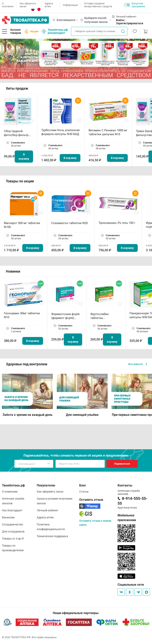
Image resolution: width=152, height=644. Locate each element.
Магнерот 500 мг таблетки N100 (22, 225)
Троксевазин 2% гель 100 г (117, 223)
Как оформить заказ (28, 5)
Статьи (84, 492)
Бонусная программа (135, 5)
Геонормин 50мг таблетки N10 (22, 315)
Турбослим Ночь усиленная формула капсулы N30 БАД (60, 132)
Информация (70, 5)
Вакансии (8, 517)
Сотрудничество (13, 524)
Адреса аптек (49, 5)
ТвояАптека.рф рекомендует (55, 31)
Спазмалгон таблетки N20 (69, 223)
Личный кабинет (48, 510)
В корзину (24, 157)
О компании (8, 5)
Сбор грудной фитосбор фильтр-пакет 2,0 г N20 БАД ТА (17, 133)
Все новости (138, 364)
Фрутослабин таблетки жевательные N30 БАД (103, 316)
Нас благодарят (12, 510)
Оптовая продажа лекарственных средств (98, 5)
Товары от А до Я (13, 539)
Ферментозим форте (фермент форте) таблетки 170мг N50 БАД (65, 316)
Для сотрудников (13, 531)
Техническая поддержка (52, 536)
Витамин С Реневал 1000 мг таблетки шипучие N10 (108, 132)
